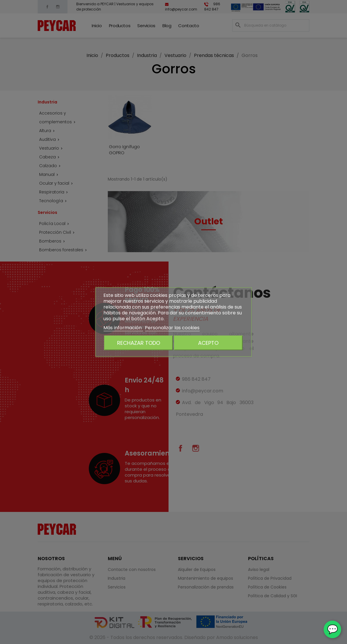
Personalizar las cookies (172, 328)
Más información (123, 328)
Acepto (208, 343)
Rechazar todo (139, 343)
